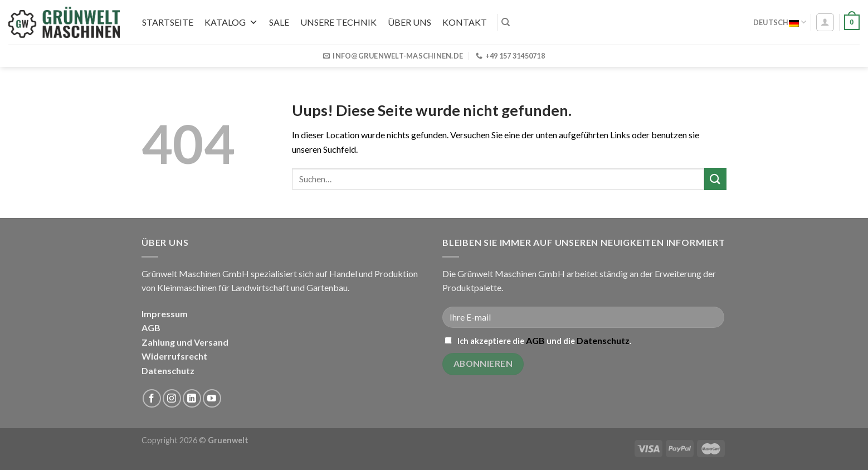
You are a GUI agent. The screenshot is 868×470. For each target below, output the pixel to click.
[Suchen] (506, 22)
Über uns (409, 22)
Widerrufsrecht (174, 356)
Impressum (165, 314)
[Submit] (715, 179)
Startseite (168, 22)
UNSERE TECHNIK (338, 22)
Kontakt (465, 22)
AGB (151, 328)
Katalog (231, 22)
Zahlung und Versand (185, 342)
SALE (279, 22)
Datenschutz (168, 370)
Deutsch (780, 22)
